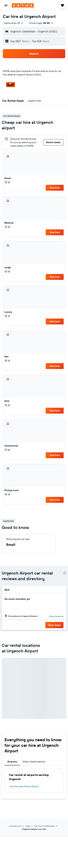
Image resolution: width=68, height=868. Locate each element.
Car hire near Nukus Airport (24, 786)
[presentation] (65, 573)
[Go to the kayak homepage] (23, 5)
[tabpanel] (34, 781)
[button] (6, 5)
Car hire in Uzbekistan (44, 826)
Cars (28, 826)
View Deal (55, 188)
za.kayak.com (15, 826)
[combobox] (14, 23)
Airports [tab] (12, 762)
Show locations (56, 616)
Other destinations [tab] (34, 762)
